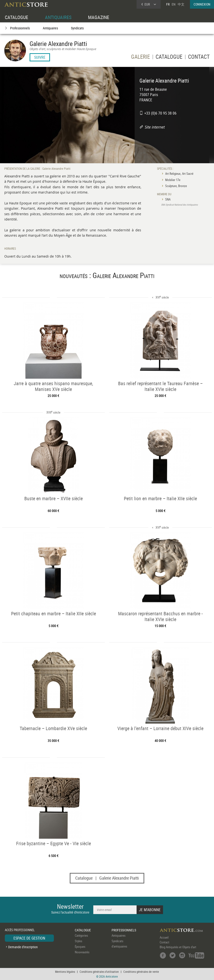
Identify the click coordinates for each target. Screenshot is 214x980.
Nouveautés (82, 952)
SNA (168, 199)
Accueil (164, 937)
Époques (80, 947)
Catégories (81, 935)
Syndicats (77, 28)
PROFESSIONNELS (124, 930)
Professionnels (20, 28)
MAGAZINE (99, 17)
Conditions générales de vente (141, 972)
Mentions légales (65, 972)
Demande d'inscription (23, 947)
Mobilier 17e (173, 180)
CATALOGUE (16, 17)
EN (174, 4)
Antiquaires (50, 28)
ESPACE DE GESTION (29, 938)
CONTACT (199, 58)
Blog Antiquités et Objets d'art (178, 947)
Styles (79, 941)
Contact (164, 942)
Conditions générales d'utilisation (99, 972)
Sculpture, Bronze (176, 186)
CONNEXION (202, 4)
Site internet (155, 127)
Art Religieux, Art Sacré (179, 174)
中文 (181, 4)
